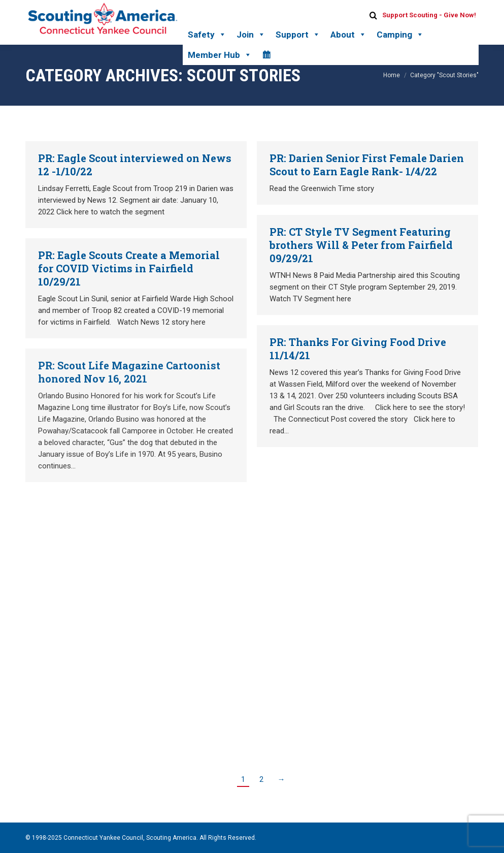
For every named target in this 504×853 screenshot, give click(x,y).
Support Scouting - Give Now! (429, 15)
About (348, 35)
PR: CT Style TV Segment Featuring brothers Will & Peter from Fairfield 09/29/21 (361, 245)
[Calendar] (266, 55)
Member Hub (220, 55)
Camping (400, 35)
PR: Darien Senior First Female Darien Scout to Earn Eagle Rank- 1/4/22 (367, 165)
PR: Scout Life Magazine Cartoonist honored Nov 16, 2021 (129, 372)
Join (251, 35)
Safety (207, 35)
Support (298, 35)
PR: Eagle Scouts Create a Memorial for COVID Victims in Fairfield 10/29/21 (129, 268)
